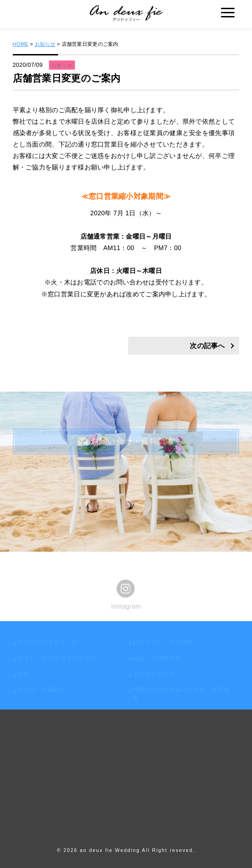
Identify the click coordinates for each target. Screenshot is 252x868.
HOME (21, 44)
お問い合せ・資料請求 (126, 442)
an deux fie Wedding (110, 850)
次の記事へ (207, 346)
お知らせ (45, 44)
